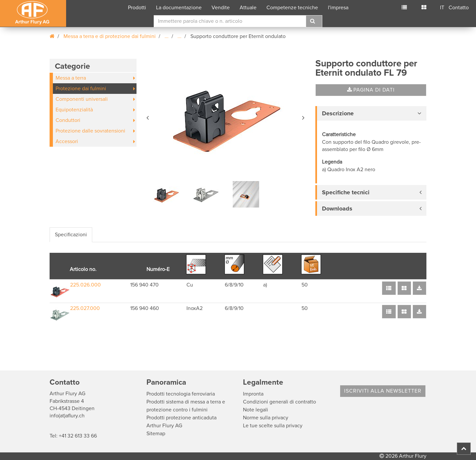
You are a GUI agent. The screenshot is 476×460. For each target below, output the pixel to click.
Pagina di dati (371, 90)
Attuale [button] (248, 8)
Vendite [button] (221, 8)
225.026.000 (85, 285)
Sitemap (156, 434)
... (167, 36)
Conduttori (68, 120)
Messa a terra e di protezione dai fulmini (110, 36)
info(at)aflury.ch (67, 416)
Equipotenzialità (74, 110)
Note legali (256, 410)
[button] (148, 117)
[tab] (371, 113)
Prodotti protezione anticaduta (181, 418)
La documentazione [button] (179, 8)
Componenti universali (82, 99)
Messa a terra (71, 78)
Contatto (459, 8)
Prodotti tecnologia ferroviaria (181, 394)
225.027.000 (85, 308)
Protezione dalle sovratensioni (90, 131)
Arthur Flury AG (164, 426)
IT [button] (442, 8)
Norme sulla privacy (266, 418)
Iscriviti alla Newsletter (383, 391)
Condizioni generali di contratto (279, 402)
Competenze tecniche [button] (292, 8)
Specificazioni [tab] (71, 235)
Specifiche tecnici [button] (346, 192)
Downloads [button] (337, 209)
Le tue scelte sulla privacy (273, 426)
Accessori (67, 141)
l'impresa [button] (338, 8)
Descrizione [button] (338, 113)
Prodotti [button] (137, 8)
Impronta (253, 394)
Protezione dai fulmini (81, 89)
